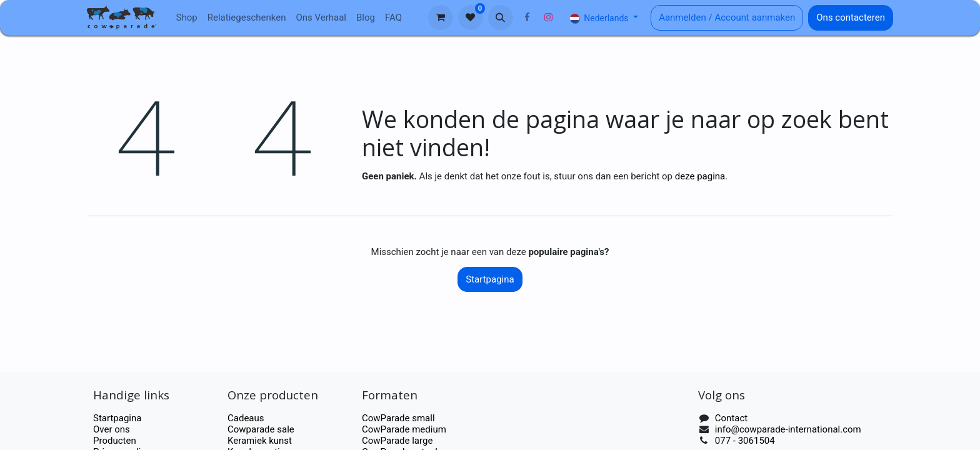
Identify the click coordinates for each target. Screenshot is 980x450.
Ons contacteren (851, 17)
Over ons (112, 429)
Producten (115, 441)
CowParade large (398, 441)
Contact (731, 418)
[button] (501, 17)
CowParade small (398, 418)
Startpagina (490, 279)
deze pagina (700, 176)
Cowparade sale (261, 429)
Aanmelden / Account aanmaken (727, 17)
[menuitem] (187, 17)
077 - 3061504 (745, 441)
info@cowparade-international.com (788, 429)
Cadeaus (246, 418)
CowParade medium (404, 429)
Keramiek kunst (260, 441)
